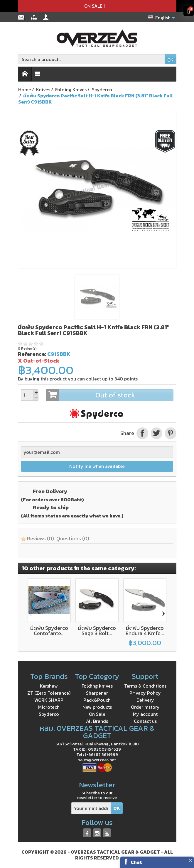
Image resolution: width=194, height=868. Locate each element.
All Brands (97, 721)
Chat (136, 862)
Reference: (32, 354)
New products (97, 707)
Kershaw (49, 686)
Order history (145, 707)
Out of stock (109, 395)
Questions (73, 538)
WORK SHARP (49, 700)
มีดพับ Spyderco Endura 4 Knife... (145, 631)
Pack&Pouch (97, 700)
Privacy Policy (145, 693)
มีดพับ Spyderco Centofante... (49, 631)
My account (145, 714)
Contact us (145, 721)
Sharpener (97, 693)
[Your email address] (91, 808)
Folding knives (97, 686)
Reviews (37, 538)
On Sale (97, 714)
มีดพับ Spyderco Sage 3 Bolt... (97, 631)
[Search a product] (91, 59)
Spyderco (49, 714)
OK (170, 60)
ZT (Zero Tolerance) (49, 693)
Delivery (145, 700)
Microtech (49, 707)
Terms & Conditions (145, 686)
